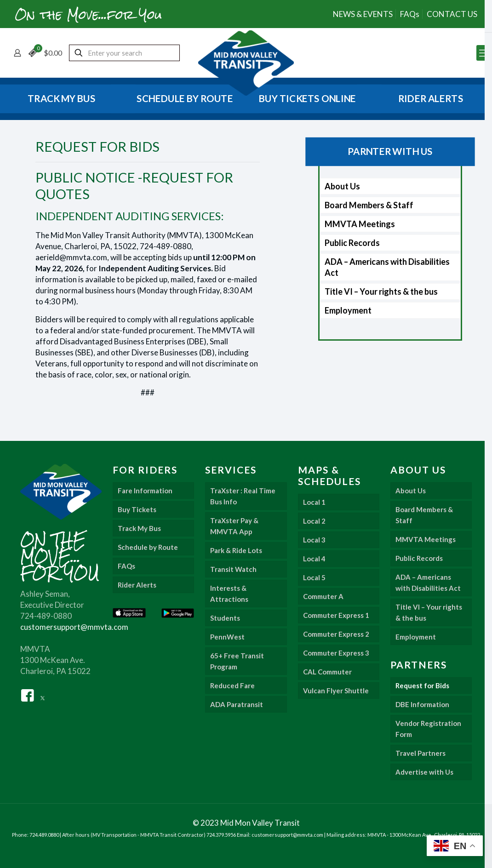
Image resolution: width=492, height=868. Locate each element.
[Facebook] (28, 694)
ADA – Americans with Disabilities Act (387, 267)
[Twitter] (43, 694)
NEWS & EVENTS (363, 14)
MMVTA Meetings (360, 224)
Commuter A (323, 596)
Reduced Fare (232, 685)
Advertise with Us (424, 772)
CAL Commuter (327, 672)
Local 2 (314, 521)
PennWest (227, 637)
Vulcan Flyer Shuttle (336, 691)
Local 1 (314, 502)
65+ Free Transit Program (237, 661)
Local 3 (314, 540)
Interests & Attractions (229, 594)
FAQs (410, 14)
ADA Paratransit (237, 704)
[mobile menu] (484, 53)
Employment (348, 310)
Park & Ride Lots (236, 550)
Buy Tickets (137, 509)
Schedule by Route (148, 547)
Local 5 (314, 577)
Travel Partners (420, 753)
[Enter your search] (124, 53)
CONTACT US (452, 14)
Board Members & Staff (369, 205)
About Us (342, 186)
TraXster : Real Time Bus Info (243, 496)
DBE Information (422, 704)
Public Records (352, 243)
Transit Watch (233, 569)
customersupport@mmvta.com (74, 627)
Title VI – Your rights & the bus (381, 291)
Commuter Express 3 (336, 653)
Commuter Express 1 (336, 615)
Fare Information (145, 491)
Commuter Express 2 (336, 634)
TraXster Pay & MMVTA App (234, 526)
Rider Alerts (137, 585)
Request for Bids (422, 685)
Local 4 (314, 559)
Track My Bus (139, 528)
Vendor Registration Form (428, 729)
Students (225, 618)
